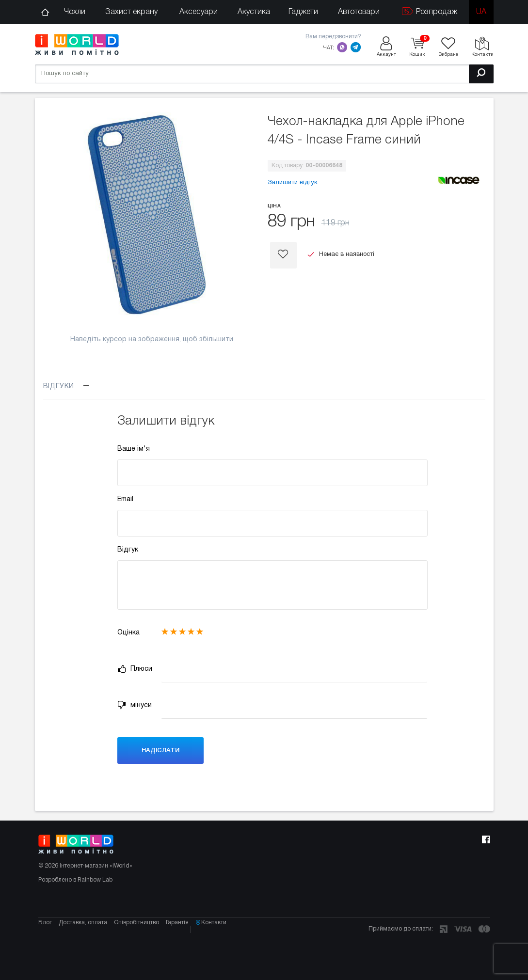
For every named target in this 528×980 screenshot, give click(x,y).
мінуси (135, 705)
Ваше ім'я (134, 449)
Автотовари (359, 12)
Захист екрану (131, 12)
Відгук (128, 550)
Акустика (254, 12)
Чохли (75, 12)
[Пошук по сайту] (264, 72)
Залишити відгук (293, 183)
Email (125, 499)
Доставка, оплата (86, 948)
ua (481, 12)
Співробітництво (143, 948)
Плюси (135, 669)
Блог (45, 948)
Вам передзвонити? (333, 37)
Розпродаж (430, 11)
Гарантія (187, 948)
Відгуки (66, 387)
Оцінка (128, 633)
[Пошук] (481, 72)
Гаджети (303, 12)
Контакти (231, 948)
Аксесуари (199, 12)
